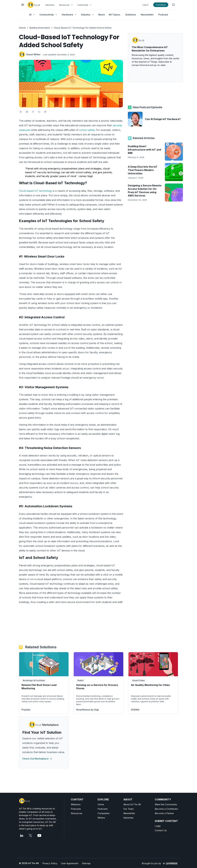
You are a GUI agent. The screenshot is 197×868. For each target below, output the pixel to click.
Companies (104, 813)
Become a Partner (164, 813)
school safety (87, 130)
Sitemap (86, 863)
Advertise (50, 5)
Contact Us (161, 830)
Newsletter (147, 15)
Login (158, 826)
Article (22, 28)
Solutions (131, 15)
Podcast (163, 15)
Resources (77, 813)
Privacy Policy (50, 863)
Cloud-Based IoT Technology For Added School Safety (83, 28)
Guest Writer (33, 54)
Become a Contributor (166, 809)
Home (101, 804)
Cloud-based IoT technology (35, 191)
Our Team (129, 809)
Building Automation (40, 28)
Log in (145, 5)
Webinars (76, 804)
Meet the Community (166, 804)
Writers (101, 818)
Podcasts (76, 809)
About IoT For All (132, 804)
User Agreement (70, 863)
